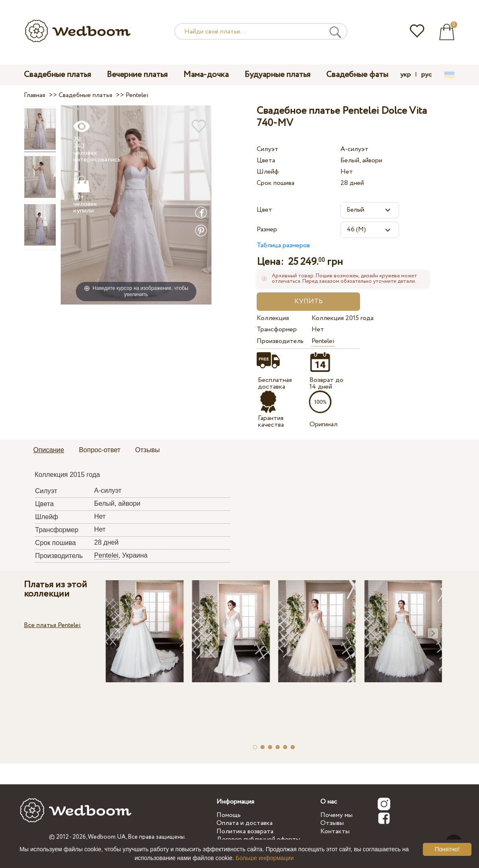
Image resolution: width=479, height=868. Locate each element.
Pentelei (323, 341)
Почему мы (336, 815)
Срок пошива (276, 183)
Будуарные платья (277, 75)
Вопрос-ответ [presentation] (99, 450)
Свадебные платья (57, 75)
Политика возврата (245, 831)
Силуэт (268, 149)
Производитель (280, 341)
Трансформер (277, 329)
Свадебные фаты (357, 75)
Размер (267, 229)
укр (406, 75)
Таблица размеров (283, 245)
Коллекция (273, 318)
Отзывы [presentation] (148, 450)
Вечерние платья (137, 75)
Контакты (335, 831)
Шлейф (268, 172)
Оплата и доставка (245, 823)
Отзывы (332, 823)
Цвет (264, 210)
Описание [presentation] (49, 450)
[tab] (49, 451)
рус (426, 75)
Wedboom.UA (107, 837)
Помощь (229, 815)
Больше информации (265, 858)
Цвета (266, 160)
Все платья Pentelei (52, 625)
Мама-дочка (206, 75)
